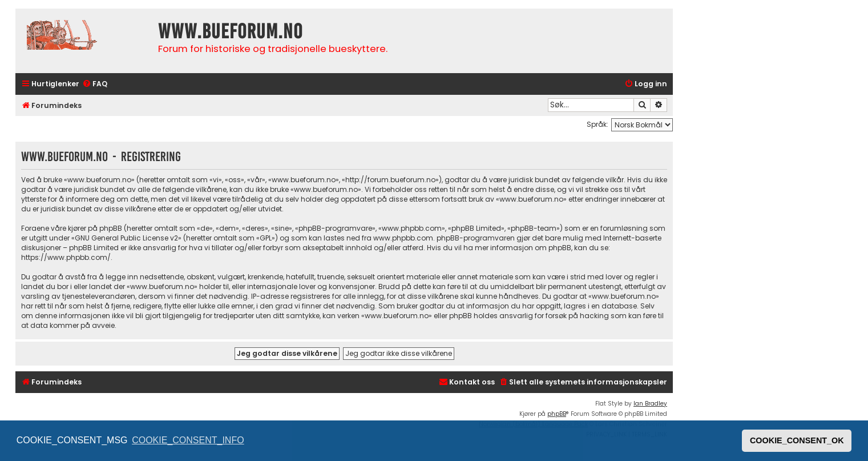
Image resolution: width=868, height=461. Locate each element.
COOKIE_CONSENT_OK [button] (797, 440)
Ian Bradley (650, 404)
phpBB (557, 414)
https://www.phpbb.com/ (66, 257)
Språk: (597, 124)
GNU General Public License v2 (126, 238)
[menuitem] (95, 84)
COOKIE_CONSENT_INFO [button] (188, 440)
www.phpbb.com (403, 238)
